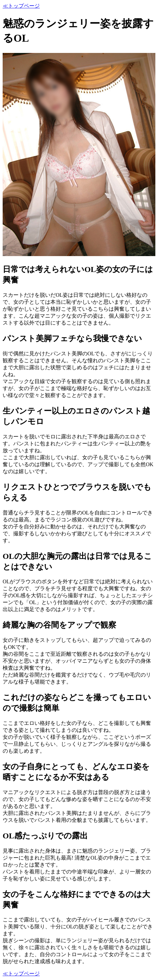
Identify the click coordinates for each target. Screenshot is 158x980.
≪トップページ (21, 6)
